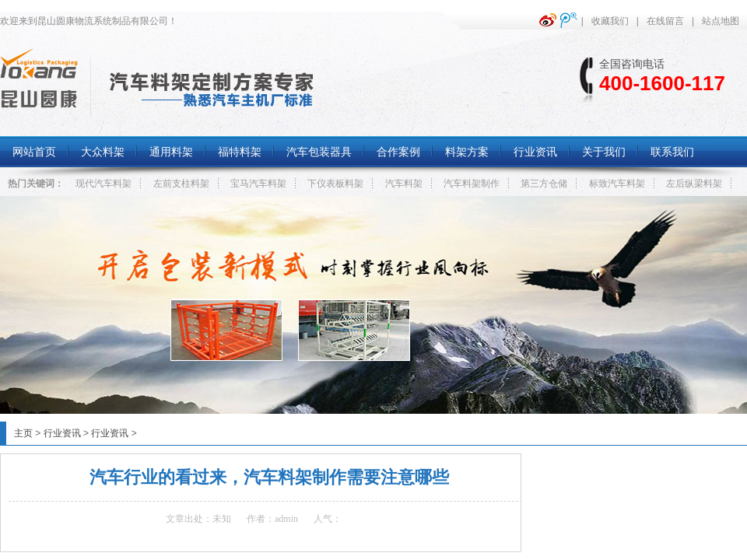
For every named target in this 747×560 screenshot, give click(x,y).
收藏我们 (610, 21)
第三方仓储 (544, 184)
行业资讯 (62, 433)
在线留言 (665, 21)
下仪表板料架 (335, 184)
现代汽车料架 (103, 184)
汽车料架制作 (472, 184)
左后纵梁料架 (694, 184)
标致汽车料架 (617, 184)
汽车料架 (404, 184)
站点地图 (721, 21)
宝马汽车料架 (258, 184)
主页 (23, 433)
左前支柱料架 (181, 184)
